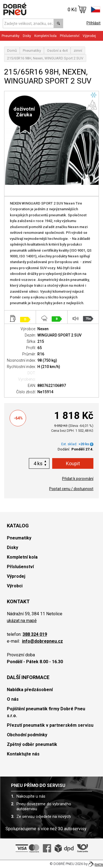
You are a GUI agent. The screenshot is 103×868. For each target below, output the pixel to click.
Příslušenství (70, 36)
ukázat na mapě (22, 621)
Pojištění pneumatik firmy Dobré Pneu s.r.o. (46, 712)
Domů (12, 51)
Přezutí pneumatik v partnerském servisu (50, 725)
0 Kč (77, 9)
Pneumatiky (11, 36)
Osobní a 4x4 (57, 51)
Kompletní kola (45, 36)
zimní (78, 51)
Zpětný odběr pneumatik (32, 744)
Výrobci (15, 586)
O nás (13, 699)
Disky (27, 36)
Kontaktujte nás (23, 754)
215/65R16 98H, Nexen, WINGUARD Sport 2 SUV (45, 58)
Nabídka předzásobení (30, 690)
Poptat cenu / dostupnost (71, 489)
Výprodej (89, 36)
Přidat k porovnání (78, 479)
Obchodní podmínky (27, 735)
